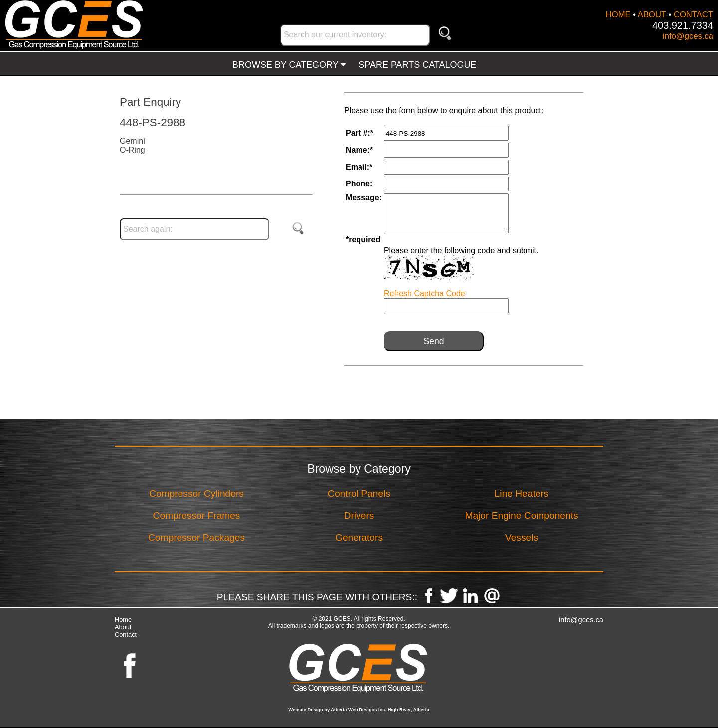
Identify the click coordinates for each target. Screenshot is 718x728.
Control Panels (359, 493)
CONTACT (693, 15)
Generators (359, 537)
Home (123, 620)
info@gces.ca (688, 36)
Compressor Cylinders (196, 493)
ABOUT (652, 15)
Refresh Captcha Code (425, 293)
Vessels (522, 537)
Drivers (359, 515)
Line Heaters (522, 493)
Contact (126, 635)
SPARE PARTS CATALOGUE (417, 65)
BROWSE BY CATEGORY (289, 65)
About (123, 627)
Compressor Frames (197, 515)
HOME (618, 15)
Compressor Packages (196, 537)
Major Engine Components (521, 515)
